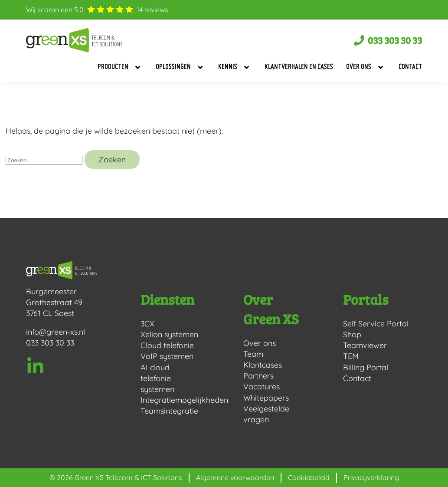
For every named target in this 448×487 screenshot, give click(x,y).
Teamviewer (365, 345)
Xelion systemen (169, 334)
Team (253, 354)
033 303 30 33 (50, 343)
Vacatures (262, 387)
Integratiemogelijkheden (170, 400)
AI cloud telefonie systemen (157, 378)
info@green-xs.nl (56, 332)
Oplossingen (180, 67)
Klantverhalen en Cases (299, 67)
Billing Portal (366, 367)
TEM (351, 356)
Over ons (366, 67)
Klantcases (263, 365)
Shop (352, 334)
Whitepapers (266, 398)
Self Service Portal (376, 324)
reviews (152, 10)
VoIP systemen (167, 356)
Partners (258, 376)
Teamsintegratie (169, 411)
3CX (147, 324)
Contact (410, 67)
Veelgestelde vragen (266, 414)
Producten (120, 67)
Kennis (235, 67)
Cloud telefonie (167, 345)
